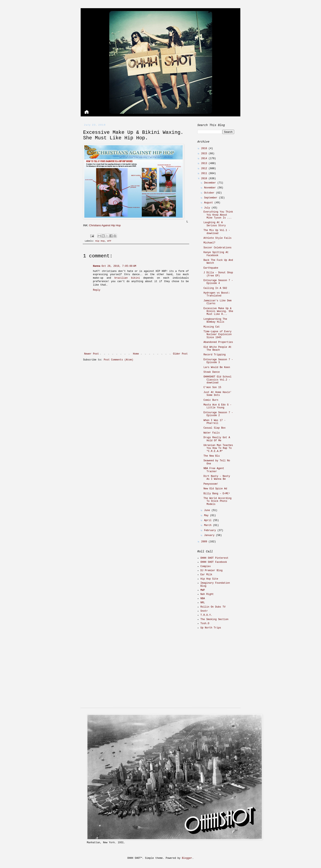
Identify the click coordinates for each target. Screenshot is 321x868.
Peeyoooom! (211, 484)
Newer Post (92, 354)
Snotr (204, 611)
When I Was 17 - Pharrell (215, 422)
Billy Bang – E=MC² (217, 494)
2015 (205, 154)
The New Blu (212, 456)
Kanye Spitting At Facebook (216, 254)
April (209, 520)
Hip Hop (100, 241)
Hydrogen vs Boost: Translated (217, 294)
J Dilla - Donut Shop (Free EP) (218, 274)
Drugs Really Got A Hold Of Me (217, 439)
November (211, 188)
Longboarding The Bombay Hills (215, 321)
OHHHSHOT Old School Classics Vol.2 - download (218, 380)
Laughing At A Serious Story (215, 224)
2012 (205, 169)
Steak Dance (212, 372)
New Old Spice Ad (215, 489)
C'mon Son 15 (212, 387)
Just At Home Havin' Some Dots (218, 394)
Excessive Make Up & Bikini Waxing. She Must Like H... (218, 311)
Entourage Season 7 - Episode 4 (218, 282)
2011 (205, 173)
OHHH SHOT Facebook (214, 562)
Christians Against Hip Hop (105, 225)
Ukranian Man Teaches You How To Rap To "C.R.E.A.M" (218, 448)
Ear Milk (206, 575)
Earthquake (211, 268)
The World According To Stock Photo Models (218, 501)
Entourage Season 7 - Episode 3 (218, 361)
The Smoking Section (214, 619)
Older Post (180, 354)
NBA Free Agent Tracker (214, 470)
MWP (203, 590)
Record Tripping (215, 355)
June (208, 510)
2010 (205, 179)
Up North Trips (211, 628)
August (209, 203)
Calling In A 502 (215, 288)
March (209, 525)
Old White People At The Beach (218, 349)
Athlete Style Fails (218, 238)
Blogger (187, 858)
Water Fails (212, 433)
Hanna (97, 266)
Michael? (209, 243)
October (210, 193)
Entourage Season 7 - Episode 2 (218, 414)
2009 (205, 542)
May (207, 516)
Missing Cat (212, 327)
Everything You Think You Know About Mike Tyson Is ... (218, 215)
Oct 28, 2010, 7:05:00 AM (119, 266)
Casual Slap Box (215, 428)
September (211, 198)
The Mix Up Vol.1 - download (217, 232)
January (210, 535)
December (211, 183)
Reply (97, 290)
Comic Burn (211, 400)
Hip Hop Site (209, 579)
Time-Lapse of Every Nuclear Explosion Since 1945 (218, 335)
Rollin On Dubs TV (213, 607)
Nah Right (207, 594)
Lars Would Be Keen (217, 367)
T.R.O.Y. (206, 615)
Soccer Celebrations (218, 248)
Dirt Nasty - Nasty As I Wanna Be (217, 478)
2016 (205, 149)
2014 (205, 159)
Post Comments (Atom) (119, 360)
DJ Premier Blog (211, 571)
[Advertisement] (223, 662)
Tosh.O (205, 624)
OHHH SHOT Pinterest (214, 558)
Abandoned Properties (218, 342)
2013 (205, 163)
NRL (203, 603)
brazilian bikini (127, 278)
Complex (206, 566)
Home (136, 354)
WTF (109, 241)
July (208, 208)
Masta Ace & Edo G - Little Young (218, 406)
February (211, 530)
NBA (203, 599)
